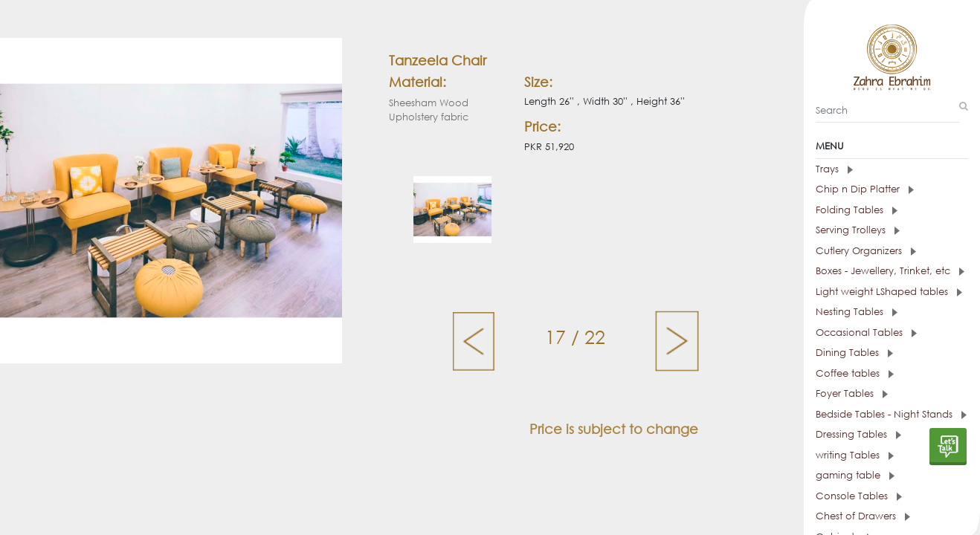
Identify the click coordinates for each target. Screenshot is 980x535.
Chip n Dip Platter (865, 189)
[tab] (892, 169)
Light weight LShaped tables (889, 292)
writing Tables (855, 455)
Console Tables (859, 496)
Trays (834, 169)
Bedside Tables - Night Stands (891, 414)
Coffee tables (855, 373)
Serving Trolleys (858, 230)
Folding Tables (857, 210)
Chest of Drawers (863, 516)
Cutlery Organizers (866, 251)
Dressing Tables (858, 434)
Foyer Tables (852, 393)
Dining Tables (854, 353)
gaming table (855, 475)
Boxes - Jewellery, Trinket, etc (890, 271)
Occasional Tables (866, 333)
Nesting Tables (857, 312)
